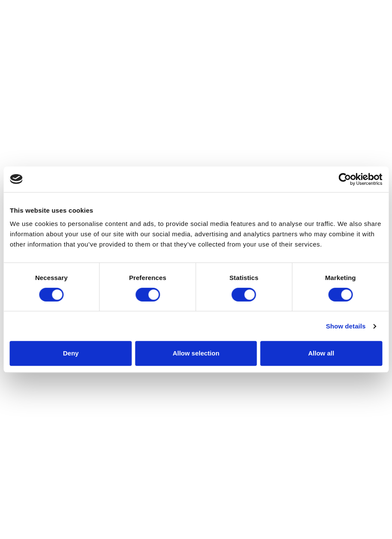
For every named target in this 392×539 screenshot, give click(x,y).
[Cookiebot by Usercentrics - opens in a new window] (345, 179)
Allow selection (196, 353)
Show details (346, 326)
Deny (71, 353)
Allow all (321, 353)
